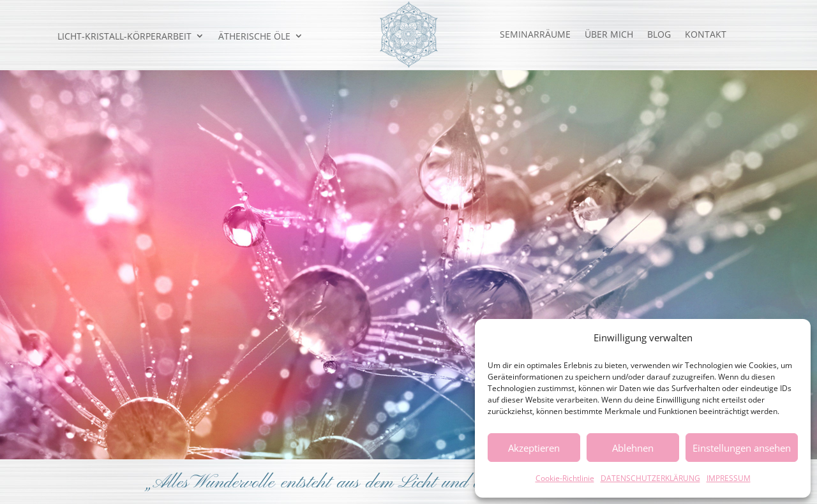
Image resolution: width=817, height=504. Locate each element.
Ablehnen (633, 448)
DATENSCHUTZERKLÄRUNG (650, 478)
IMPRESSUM (729, 478)
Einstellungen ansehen (742, 448)
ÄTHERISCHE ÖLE (254, 36)
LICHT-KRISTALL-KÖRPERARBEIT (124, 36)
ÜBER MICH (609, 35)
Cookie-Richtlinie (565, 478)
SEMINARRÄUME (535, 35)
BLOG (659, 35)
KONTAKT (706, 35)
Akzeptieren (534, 448)
